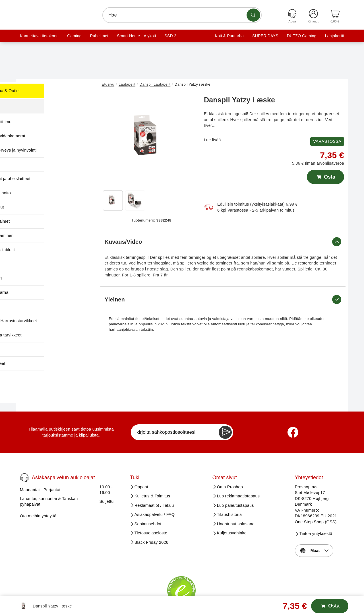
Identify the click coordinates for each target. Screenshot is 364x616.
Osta (325, 177)
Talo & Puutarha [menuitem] (48, 292)
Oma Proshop (230, 457)
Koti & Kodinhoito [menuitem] (49, 193)
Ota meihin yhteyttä (38, 486)
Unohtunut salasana (236, 494)
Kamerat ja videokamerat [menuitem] (56, 136)
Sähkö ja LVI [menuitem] (45, 278)
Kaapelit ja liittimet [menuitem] (50, 122)
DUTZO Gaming (302, 36)
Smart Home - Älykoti (136, 36)
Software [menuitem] (41, 264)
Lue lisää (212, 140)
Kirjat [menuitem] (38, 164)
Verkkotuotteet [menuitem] (46, 363)
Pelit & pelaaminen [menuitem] (50, 235)
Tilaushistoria (229, 484)
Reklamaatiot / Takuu (154, 475)
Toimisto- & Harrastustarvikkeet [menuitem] (62, 321)
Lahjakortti (335, 36)
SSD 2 (170, 36)
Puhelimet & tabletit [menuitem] (51, 250)
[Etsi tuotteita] (253, 15)
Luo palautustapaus (235, 475)
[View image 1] (113, 200)
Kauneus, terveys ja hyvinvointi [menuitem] (62, 150)
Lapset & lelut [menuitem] (46, 207)
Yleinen (223, 299)
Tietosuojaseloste (151, 503)
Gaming (74, 36)
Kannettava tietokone (39, 36)
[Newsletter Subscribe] (225, 402)
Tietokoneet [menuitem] (44, 307)
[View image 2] (135, 200)
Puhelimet (99, 36)
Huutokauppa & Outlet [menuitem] (53, 91)
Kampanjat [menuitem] (43, 106)
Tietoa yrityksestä (316, 503)
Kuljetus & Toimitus (152, 466)
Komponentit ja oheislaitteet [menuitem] (59, 179)
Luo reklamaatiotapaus (238, 466)
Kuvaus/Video (223, 242)
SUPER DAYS (265, 36)
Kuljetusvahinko (232, 503)
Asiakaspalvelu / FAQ (155, 484)
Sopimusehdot (148, 494)
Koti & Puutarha (229, 36)
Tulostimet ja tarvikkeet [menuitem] (54, 335)
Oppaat (141, 457)
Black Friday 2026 (151, 512)
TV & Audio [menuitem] (43, 349)
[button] (149, 139)
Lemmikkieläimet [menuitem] (48, 221)
